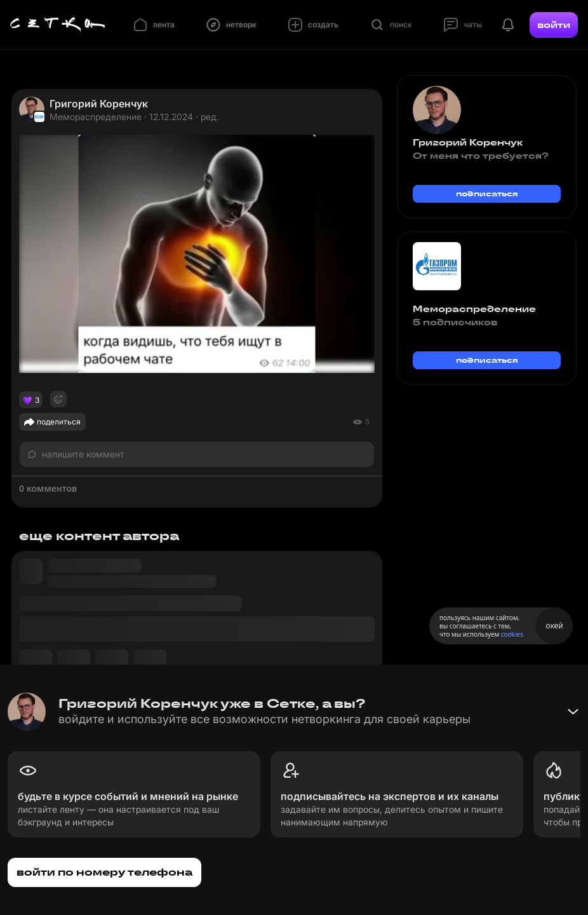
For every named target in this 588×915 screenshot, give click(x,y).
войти (554, 25)
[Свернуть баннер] (573, 712)
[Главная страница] (58, 25)
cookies (512, 634)
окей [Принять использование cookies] (554, 626)
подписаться (487, 193)
